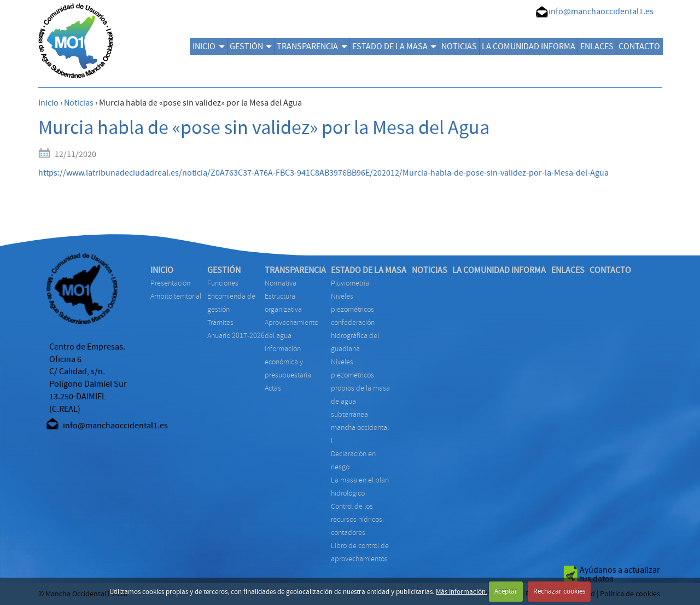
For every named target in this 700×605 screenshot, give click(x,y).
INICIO (208, 46)
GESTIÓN (251, 46)
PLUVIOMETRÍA (350, 283)
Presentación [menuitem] (170, 283)
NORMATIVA (281, 283)
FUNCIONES (223, 283)
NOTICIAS (459, 46)
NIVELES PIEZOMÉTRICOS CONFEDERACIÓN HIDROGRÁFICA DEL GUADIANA (355, 322)
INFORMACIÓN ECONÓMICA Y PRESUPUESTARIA (288, 362)
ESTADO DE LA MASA (394, 46)
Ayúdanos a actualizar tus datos (620, 574)
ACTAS (273, 388)
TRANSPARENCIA (312, 46)
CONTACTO (639, 46)
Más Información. (462, 591)
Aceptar (506, 591)
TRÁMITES (220, 322)
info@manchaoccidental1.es (601, 11)
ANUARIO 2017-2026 (236, 336)
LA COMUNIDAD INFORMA (529, 46)
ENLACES (597, 46)
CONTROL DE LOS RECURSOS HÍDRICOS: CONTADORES (357, 519)
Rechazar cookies (559, 591)
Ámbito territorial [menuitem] (176, 296)
